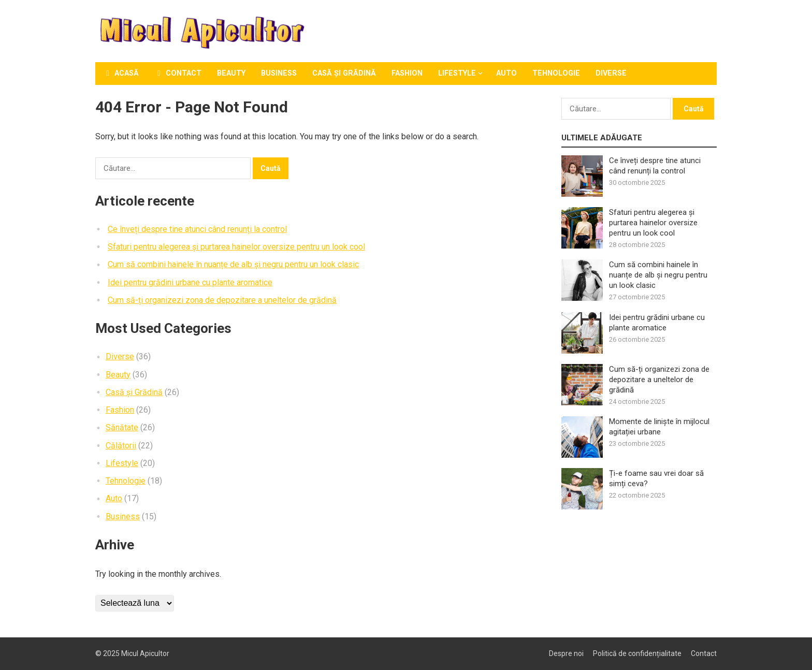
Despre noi (566, 653)
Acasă (121, 73)
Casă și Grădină (344, 73)
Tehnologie (556, 73)
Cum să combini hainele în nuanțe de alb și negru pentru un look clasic (233, 264)
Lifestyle (457, 73)
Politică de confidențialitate (637, 653)
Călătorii (121, 446)
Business (279, 73)
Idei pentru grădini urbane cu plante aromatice (190, 282)
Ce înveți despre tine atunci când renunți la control (197, 229)
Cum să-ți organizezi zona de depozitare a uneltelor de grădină (222, 300)
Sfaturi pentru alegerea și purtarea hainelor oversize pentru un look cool (236, 247)
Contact (178, 73)
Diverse (611, 73)
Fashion (407, 73)
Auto (506, 73)
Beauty (231, 73)
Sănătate (122, 427)
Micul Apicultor (145, 653)
